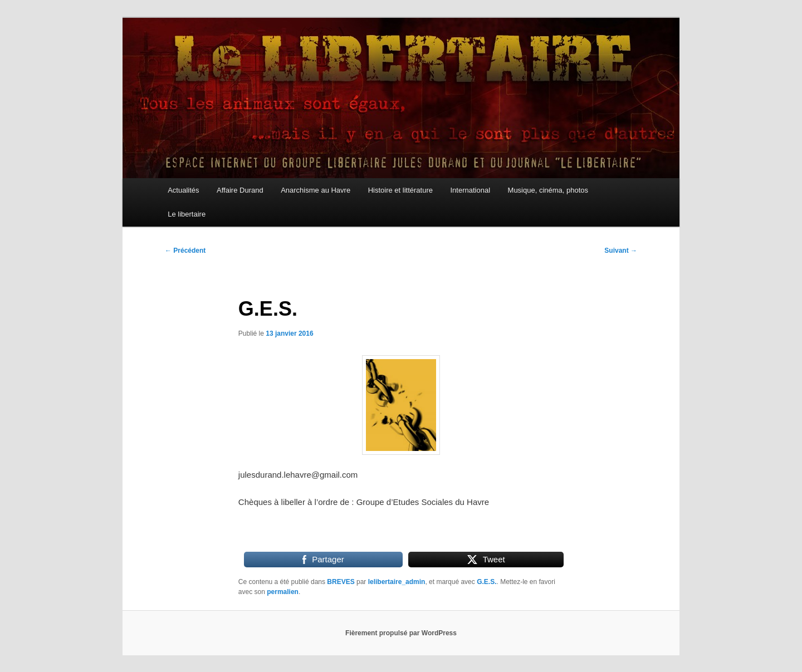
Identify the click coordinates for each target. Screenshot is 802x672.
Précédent (185, 251)
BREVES (341, 582)
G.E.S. (486, 582)
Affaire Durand (240, 190)
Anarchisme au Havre (316, 190)
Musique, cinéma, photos (548, 190)
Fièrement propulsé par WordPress (401, 633)
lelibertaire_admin (397, 582)
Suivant (621, 251)
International (470, 190)
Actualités (183, 190)
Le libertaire (187, 214)
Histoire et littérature (400, 190)
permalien (283, 592)
